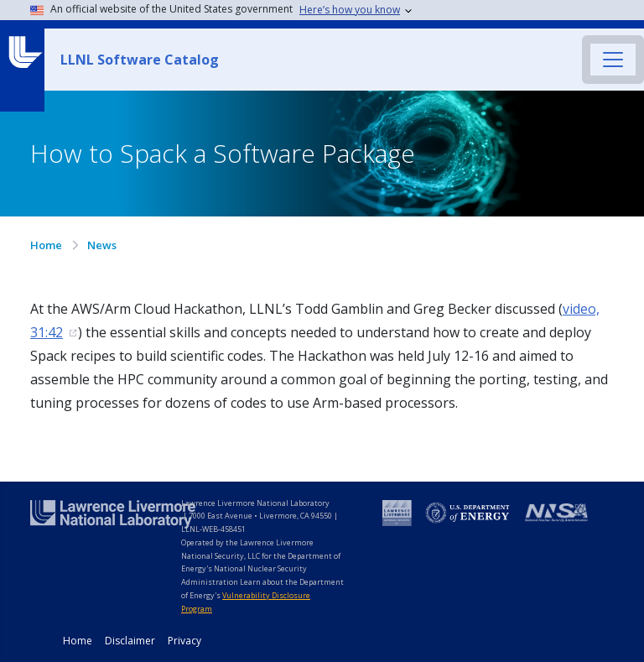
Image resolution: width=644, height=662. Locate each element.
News (102, 245)
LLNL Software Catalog (140, 60)
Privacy (184, 641)
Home (46, 245)
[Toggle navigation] (613, 60)
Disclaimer (130, 641)
